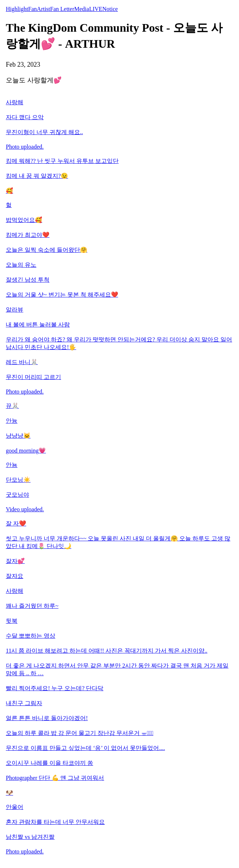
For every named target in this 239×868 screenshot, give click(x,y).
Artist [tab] (43, 9)
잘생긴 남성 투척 (28, 280)
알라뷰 (15, 310)
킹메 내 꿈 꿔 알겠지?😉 (37, 176)
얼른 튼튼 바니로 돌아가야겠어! (47, 718)
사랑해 (15, 102)
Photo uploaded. (25, 147)
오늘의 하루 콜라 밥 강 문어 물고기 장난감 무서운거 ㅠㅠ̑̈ (80, 733)
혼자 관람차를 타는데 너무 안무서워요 (55, 822)
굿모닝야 (17, 495)
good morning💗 (26, 451)
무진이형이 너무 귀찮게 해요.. (44, 132)
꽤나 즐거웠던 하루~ (32, 606)
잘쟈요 (15, 576)
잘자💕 (15, 561)
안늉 (12, 421)
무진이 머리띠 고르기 (33, 377)
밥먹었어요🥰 (24, 220)
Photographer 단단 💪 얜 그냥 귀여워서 (55, 778)
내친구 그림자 (24, 703)
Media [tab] (82, 9)
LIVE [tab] (96, 9)
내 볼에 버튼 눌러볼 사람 (38, 324)
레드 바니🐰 (22, 362)
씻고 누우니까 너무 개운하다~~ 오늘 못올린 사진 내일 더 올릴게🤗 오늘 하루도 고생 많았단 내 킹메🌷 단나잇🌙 (118, 542)
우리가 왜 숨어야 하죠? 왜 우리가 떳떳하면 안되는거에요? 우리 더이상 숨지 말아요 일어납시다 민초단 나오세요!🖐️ (119, 343)
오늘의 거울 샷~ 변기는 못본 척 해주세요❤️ (62, 295)
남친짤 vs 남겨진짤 (30, 837)
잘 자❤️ (16, 523)
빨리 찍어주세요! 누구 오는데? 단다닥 (55, 688)
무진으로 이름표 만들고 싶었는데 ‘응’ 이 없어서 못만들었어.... (85, 748)
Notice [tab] (110, 9)
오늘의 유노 (21, 265)
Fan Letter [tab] (62, 9)
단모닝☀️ (18, 480)
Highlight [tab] (17, 9)
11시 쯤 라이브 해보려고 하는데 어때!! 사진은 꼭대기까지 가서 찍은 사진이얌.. (107, 651)
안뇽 (12, 465)
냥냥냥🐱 (18, 436)
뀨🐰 (12, 406)
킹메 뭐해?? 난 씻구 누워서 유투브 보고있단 (62, 161)
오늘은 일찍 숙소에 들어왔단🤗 (47, 250)
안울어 (15, 807)
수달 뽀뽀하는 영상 (31, 636)
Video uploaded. (25, 509)
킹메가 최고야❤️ (28, 235)
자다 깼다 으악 (25, 117)
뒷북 (12, 621)
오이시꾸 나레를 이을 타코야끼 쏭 (49, 763)
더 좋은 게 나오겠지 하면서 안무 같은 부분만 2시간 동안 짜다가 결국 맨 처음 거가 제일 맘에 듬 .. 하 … (117, 669)
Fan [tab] (32, 9)
